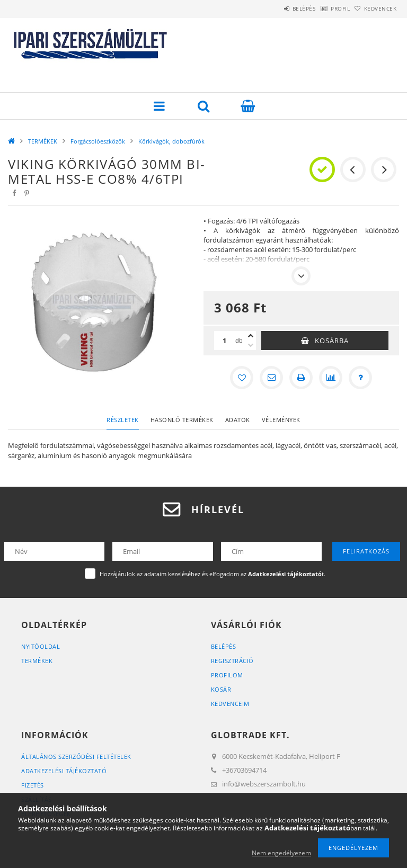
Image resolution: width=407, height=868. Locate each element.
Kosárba (332, 341)
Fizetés (33, 785)
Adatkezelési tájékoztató (64, 771)
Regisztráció (232, 661)
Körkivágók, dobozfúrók (171, 141)
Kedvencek (375, 8)
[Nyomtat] (301, 378)
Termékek (37, 661)
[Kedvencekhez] (242, 378)
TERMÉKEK (43, 141)
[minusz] (251, 345)
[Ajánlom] (271, 378)
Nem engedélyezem (281, 853)
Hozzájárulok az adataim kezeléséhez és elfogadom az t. (213, 574)
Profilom (227, 675)
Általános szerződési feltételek (76, 757)
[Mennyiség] (225, 341)
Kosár (221, 689)
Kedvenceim (230, 704)
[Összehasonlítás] (331, 378)
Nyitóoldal (41, 646)
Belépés (277, 8)
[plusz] (251, 336)
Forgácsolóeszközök (98, 141)
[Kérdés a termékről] (360, 378)
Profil (324, 8)
